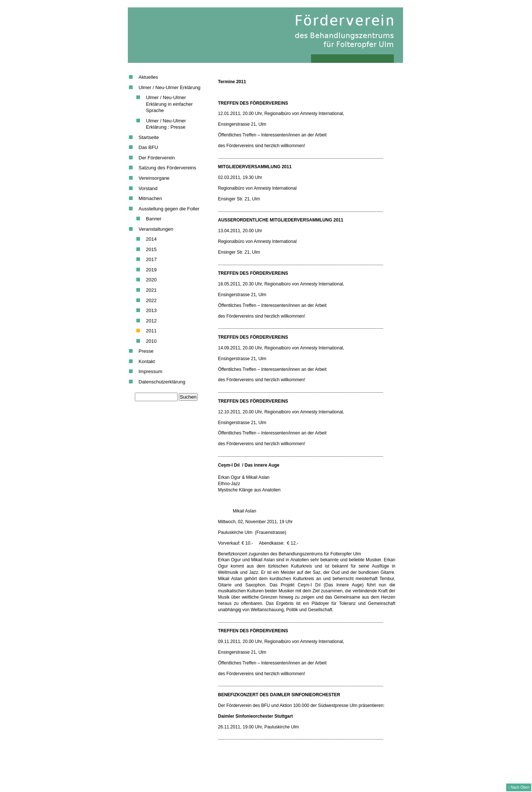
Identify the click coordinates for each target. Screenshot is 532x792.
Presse (146, 351)
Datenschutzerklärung (162, 382)
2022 (151, 300)
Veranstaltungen (156, 229)
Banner (154, 219)
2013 (151, 310)
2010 (151, 341)
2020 (151, 280)
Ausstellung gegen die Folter (169, 209)
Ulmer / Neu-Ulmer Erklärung (170, 87)
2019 (151, 270)
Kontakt (147, 361)
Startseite (149, 137)
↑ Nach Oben (519, 787)
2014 (151, 239)
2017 (151, 259)
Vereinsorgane (154, 178)
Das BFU (148, 147)
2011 (151, 331)
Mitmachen (150, 198)
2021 (151, 290)
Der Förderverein (157, 158)
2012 (151, 321)
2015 (151, 249)
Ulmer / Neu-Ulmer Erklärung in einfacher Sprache (169, 104)
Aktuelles (148, 77)
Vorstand (148, 188)
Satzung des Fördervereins (167, 168)
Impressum (150, 371)
